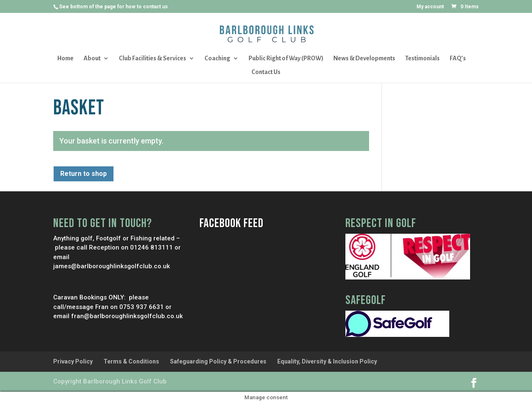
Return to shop (84, 174)
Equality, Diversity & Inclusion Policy (327, 361)
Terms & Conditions (131, 361)
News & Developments (364, 58)
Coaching (217, 58)
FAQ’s (458, 58)
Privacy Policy (73, 361)
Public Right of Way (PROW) (286, 58)
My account (430, 7)
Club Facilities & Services (153, 58)
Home (65, 58)
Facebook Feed (232, 223)
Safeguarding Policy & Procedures (218, 361)
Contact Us (266, 72)
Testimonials (422, 58)
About (92, 58)
